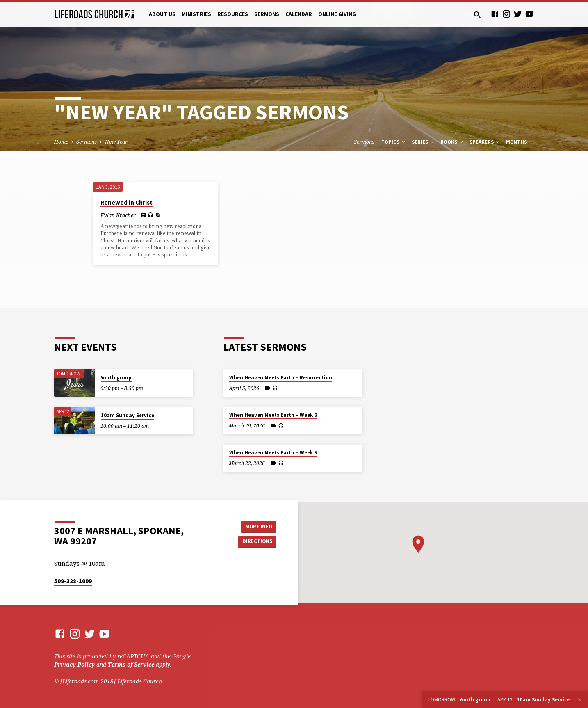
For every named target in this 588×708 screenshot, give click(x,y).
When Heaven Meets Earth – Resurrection (281, 378)
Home (61, 142)
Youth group (116, 378)
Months (520, 142)
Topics (394, 142)
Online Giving (337, 14)
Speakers (485, 142)
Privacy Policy (74, 664)
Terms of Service (131, 664)
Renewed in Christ (126, 202)
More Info (255, 526)
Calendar (299, 14)
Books (452, 142)
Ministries (196, 14)
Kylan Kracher (118, 215)
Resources (233, 14)
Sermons (267, 14)
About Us (162, 14)
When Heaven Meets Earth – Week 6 (273, 415)
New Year (116, 142)
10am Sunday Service (128, 415)
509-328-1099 (73, 581)
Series (423, 142)
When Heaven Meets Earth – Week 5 (273, 453)
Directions (255, 542)
